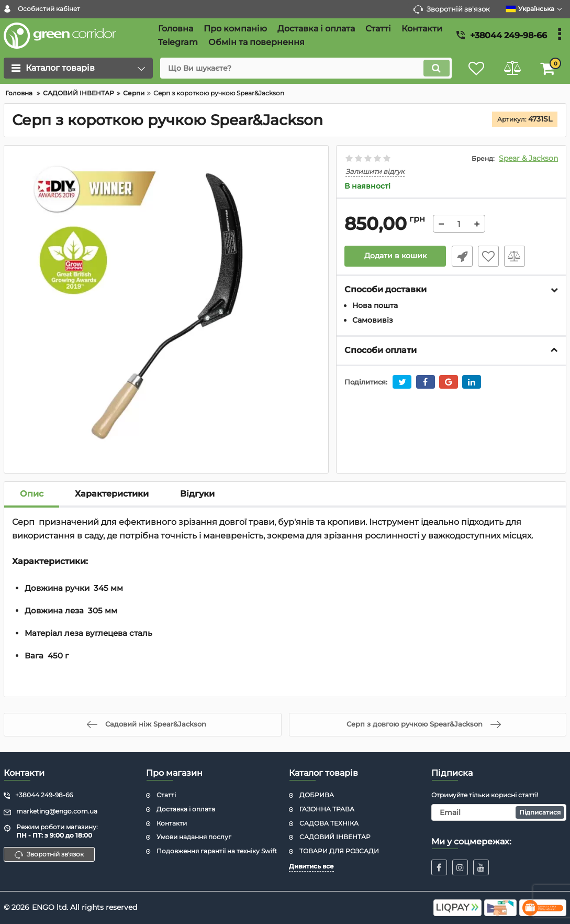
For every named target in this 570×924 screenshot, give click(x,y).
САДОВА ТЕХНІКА (329, 823)
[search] (305, 68)
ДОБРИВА (317, 795)
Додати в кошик (395, 256)
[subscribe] (499, 812)
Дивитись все (311, 866)
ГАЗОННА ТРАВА (327, 809)
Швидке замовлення (462, 256)
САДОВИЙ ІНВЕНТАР (335, 837)
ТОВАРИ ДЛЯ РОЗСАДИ (339, 851)
